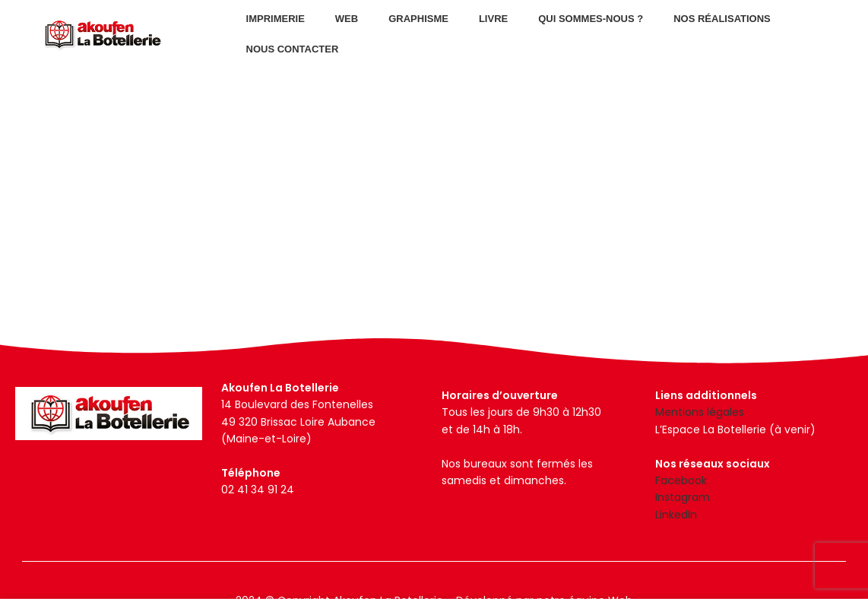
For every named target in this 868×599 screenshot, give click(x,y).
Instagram (683, 497)
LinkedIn (676, 515)
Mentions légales (700, 412)
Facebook (681, 480)
